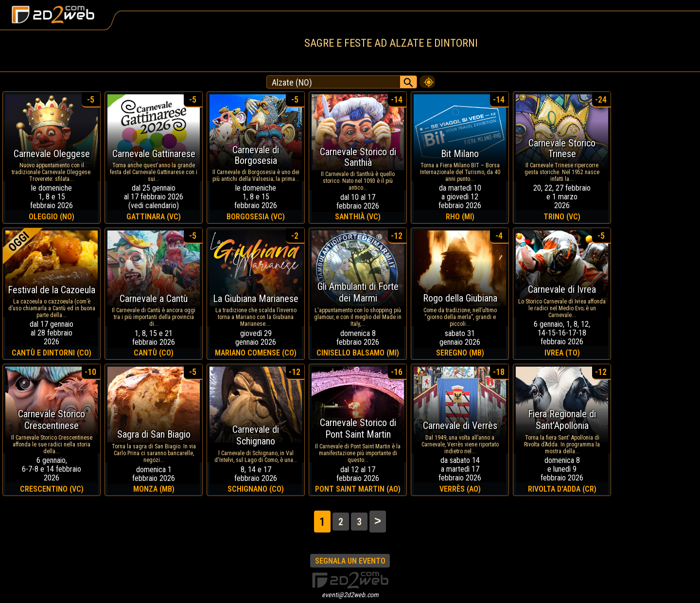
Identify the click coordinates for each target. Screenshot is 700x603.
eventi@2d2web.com (350, 595)
